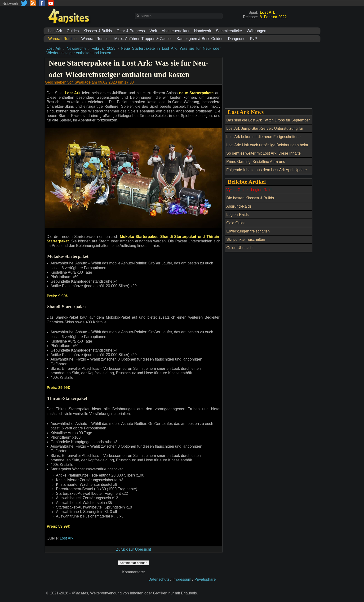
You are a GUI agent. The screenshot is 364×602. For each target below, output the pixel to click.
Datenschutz (159, 579)
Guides (73, 31)
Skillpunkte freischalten (246, 239)
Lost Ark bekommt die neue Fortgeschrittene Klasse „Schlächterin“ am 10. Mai (263, 139)
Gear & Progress (131, 31)
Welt (153, 31)
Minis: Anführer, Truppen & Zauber (143, 39)
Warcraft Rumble (95, 39)
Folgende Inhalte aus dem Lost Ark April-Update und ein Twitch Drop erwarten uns (266, 173)
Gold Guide (236, 223)
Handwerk (203, 31)
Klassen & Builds (98, 31)
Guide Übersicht (240, 248)
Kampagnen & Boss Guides (200, 39)
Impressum (182, 579)
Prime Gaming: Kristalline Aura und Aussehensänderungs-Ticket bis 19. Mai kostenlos (268, 164)
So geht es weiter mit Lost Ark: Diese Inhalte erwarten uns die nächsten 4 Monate (263, 156)
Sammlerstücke (229, 31)
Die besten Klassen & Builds (250, 198)
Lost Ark (55, 31)
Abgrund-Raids (239, 206)
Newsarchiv (77, 48)
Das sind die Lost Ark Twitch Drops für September (268, 120)
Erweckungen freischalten (248, 231)
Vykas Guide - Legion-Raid (249, 190)
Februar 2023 (103, 48)
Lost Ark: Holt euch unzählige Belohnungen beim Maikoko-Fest (267, 148)
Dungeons (237, 39)
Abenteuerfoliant (175, 31)
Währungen (256, 31)
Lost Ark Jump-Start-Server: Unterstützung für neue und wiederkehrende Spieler (265, 131)
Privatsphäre (205, 579)
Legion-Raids (237, 215)
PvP (253, 39)
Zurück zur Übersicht (133, 549)
